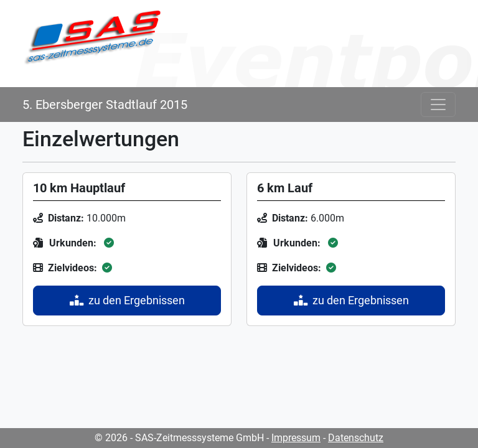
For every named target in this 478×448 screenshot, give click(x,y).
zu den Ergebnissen (127, 301)
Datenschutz (356, 438)
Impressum (296, 438)
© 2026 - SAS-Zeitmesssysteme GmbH (179, 438)
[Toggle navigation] (438, 105)
